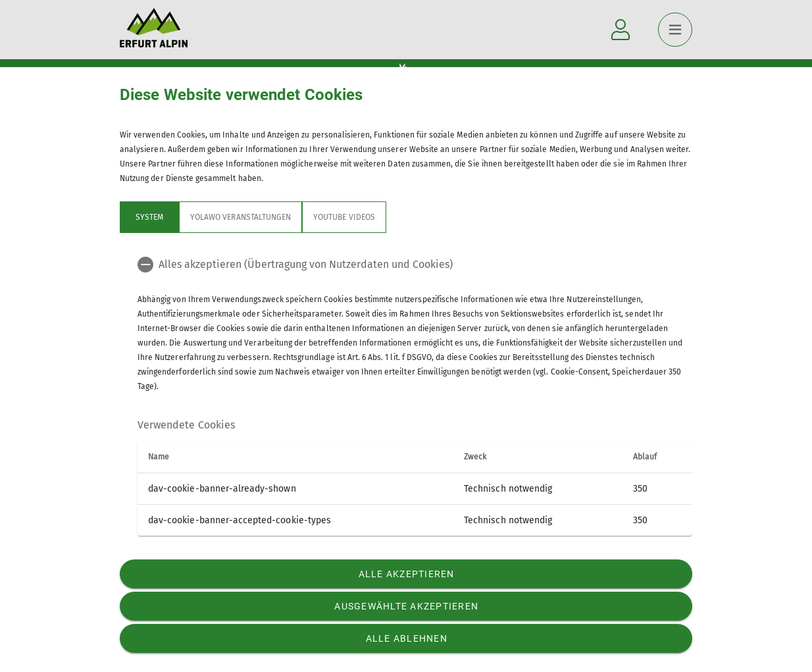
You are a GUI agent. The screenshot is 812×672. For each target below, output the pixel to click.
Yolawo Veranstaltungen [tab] (241, 217)
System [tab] (149, 217)
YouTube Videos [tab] (344, 217)
